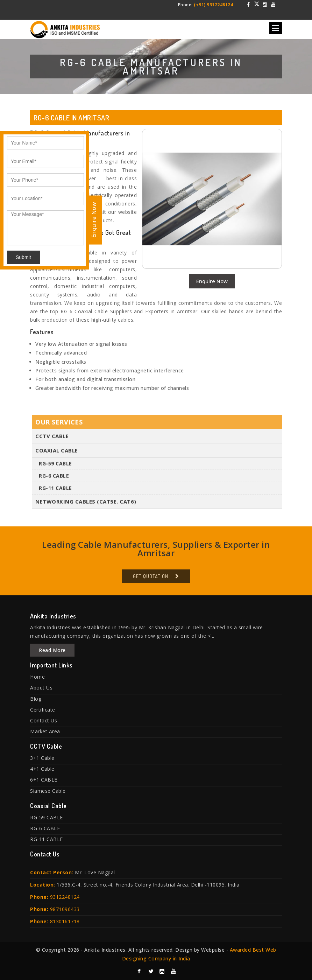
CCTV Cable (52, 438)
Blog (36, 699)
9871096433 (65, 909)
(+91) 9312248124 (213, 5)
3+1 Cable (42, 758)
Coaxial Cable (57, 453)
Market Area (45, 731)
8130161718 (65, 921)
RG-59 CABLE (55, 466)
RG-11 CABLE (55, 490)
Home (37, 677)
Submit (23, 257)
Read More (52, 650)
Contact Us (44, 720)
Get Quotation (151, 578)
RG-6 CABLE (54, 478)
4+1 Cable (42, 769)
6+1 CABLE (44, 780)
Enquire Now (212, 281)
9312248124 (65, 897)
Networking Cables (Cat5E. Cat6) (86, 504)
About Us (41, 688)
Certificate (43, 710)
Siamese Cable (48, 791)
